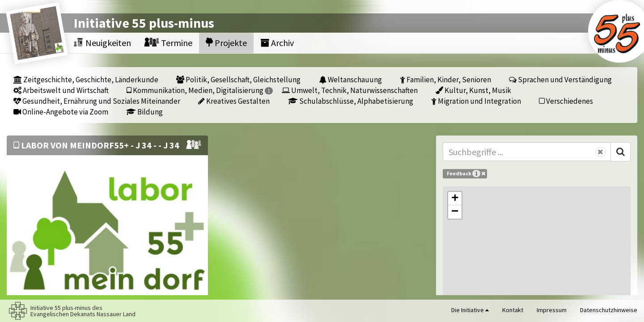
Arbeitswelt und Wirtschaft (61, 90)
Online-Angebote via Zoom (61, 112)
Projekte (226, 43)
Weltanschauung (350, 79)
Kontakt (513, 310)
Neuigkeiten (102, 43)
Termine (168, 43)
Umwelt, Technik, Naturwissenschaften (350, 90)
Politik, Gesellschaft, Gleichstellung (238, 79)
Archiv (277, 43)
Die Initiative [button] (470, 310)
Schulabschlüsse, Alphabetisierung (351, 101)
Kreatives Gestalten (234, 101)
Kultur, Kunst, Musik (473, 90)
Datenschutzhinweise (609, 310)
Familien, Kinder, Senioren (445, 79)
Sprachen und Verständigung (560, 79)
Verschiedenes (566, 101)
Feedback (466, 174)
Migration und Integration (476, 101)
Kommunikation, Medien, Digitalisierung (200, 90)
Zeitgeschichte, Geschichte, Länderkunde (86, 79)
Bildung (144, 112)
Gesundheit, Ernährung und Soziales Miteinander (97, 101)
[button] (455, 199)
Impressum (552, 310)
